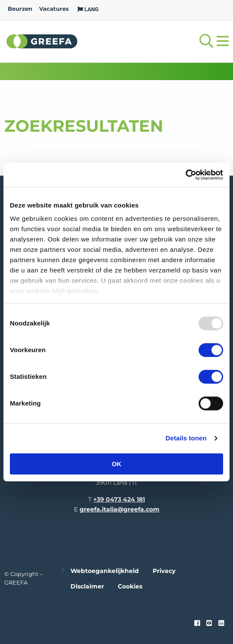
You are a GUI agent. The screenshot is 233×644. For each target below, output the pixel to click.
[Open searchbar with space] (206, 41)
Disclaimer (87, 586)
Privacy (164, 571)
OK (117, 464)
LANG (88, 9)
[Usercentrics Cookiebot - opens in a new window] (185, 175)
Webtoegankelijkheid (105, 571)
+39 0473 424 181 (119, 499)
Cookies (130, 586)
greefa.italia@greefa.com (120, 509)
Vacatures (54, 9)
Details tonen (186, 438)
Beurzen (20, 9)
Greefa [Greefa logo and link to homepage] (42, 41)
